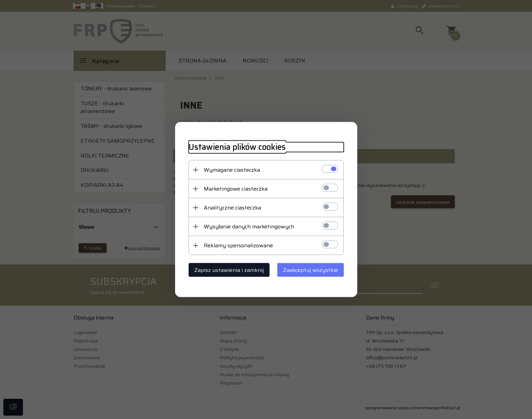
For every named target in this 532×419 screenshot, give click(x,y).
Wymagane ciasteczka (232, 170)
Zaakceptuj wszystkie (311, 270)
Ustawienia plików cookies (237, 147)
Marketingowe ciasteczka (236, 189)
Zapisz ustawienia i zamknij (229, 270)
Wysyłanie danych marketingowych (249, 227)
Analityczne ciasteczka (232, 208)
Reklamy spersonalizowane (238, 245)
